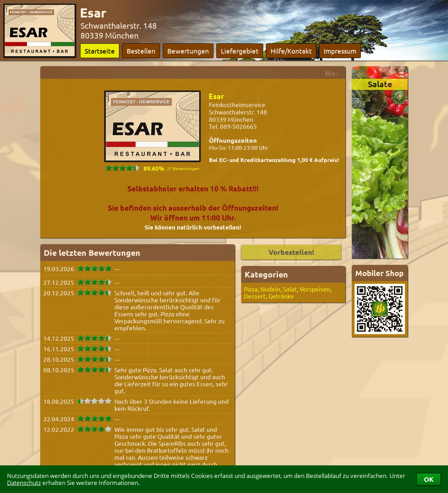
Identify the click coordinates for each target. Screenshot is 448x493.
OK (429, 479)
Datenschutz (24, 483)
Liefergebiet (240, 51)
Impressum (340, 51)
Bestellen (141, 51)
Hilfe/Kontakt (291, 51)
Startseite (100, 51)
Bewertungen (188, 51)
